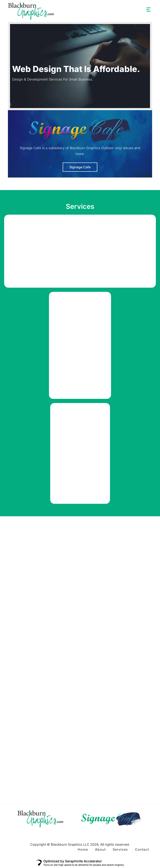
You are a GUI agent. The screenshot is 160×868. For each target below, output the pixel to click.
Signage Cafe (80, 167)
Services (120, 849)
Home (83, 849)
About (100, 849)
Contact (142, 849)
